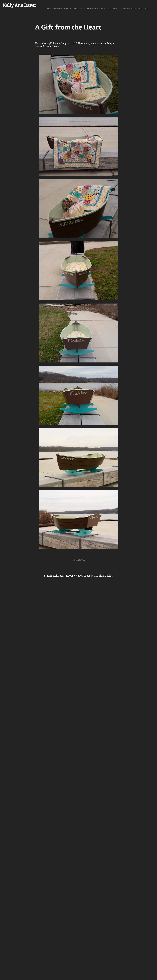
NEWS (66, 9)
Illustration (92, 9)
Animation (106, 9)
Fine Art (117, 9)
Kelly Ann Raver (20, 5)
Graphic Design (77, 9)
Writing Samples (142, 9)
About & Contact (55, 9)
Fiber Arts (128, 9)
